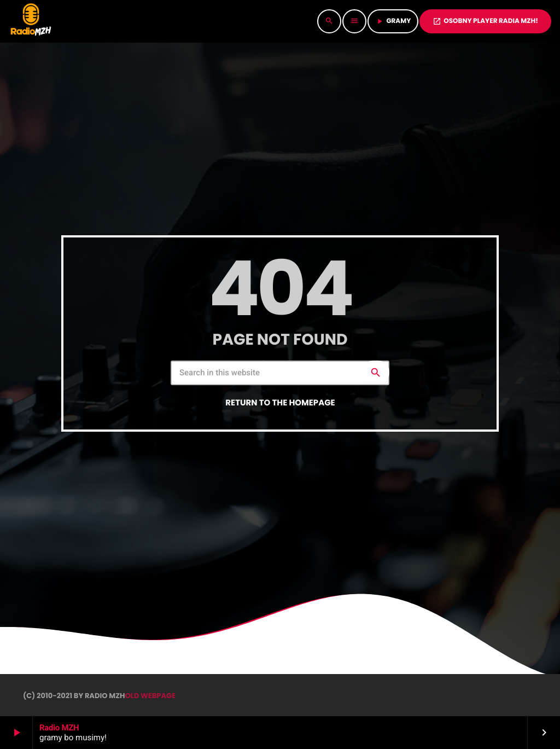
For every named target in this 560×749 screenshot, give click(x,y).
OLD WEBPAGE (150, 696)
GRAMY (393, 21)
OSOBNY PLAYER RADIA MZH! (485, 21)
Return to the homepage (280, 403)
